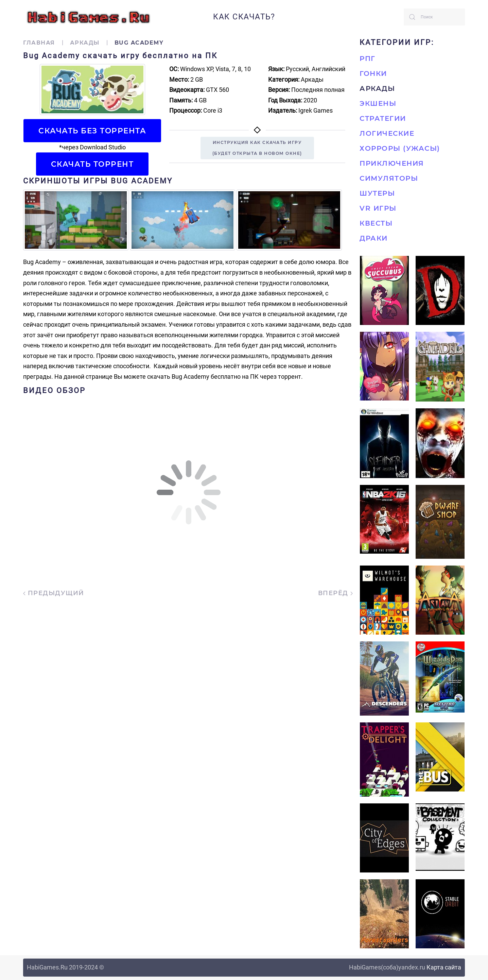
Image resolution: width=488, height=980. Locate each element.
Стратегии (383, 118)
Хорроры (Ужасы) (400, 148)
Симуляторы (389, 178)
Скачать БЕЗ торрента (92, 131)
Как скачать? (244, 17)
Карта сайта (444, 967)
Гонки (373, 73)
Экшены (378, 103)
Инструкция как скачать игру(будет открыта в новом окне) (257, 148)
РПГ (368, 59)
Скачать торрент (92, 164)
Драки (374, 238)
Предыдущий (54, 593)
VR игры (378, 208)
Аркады (85, 43)
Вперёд (336, 593)
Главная (39, 43)
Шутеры (377, 193)
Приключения (392, 163)
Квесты (376, 223)
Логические (387, 133)
